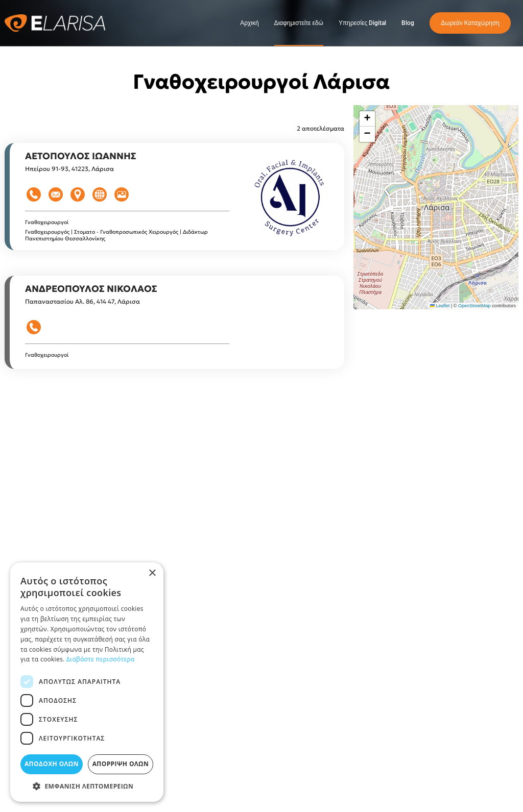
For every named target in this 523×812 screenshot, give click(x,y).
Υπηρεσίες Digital (362, 23)
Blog (408, 23)
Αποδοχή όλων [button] (52, 764)
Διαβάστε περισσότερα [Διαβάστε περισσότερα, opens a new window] (101, 659)
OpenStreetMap (474, 306)
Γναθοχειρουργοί (47, 222)
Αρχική (249, 23)
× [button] (152, 573)
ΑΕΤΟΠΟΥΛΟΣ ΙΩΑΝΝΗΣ (81, 156)
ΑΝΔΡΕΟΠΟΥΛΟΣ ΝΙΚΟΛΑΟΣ (91, 289)
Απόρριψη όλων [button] (121, 764)
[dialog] (87, 682)
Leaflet (440, 306)
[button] (367, 119)
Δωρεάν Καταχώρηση (470, 23)
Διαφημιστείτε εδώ (299, 23)
